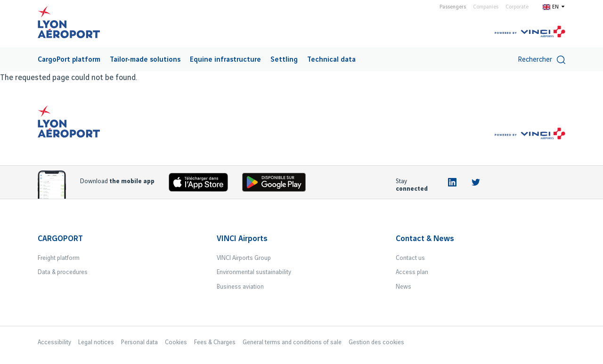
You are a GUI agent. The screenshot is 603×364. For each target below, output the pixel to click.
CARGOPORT (60, 239)
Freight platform (59, 258)
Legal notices (96, 342)
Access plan (412, 272)
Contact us (410, 258)
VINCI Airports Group (244, 258)
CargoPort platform (69, 60)
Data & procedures (63, 272)
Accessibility (54, 342)
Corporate (517, 7)
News (403, 287)
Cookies (176, 342)
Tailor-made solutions (145, 60)
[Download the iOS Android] (277, 184)
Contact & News (425, 239)
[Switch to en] (554, 7)
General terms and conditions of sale (292, 342)
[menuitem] (69, 59)
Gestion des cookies (376, 342)
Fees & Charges (215, 342)
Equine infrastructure (225, 60)
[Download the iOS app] (202, 184)
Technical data (331, 60)
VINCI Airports (242, 239)
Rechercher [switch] (542, 60)
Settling (284, 60)
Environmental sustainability (254, 272)
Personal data (139, 342)
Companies (486, 7)
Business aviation (240, 287)
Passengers (453, 7)
